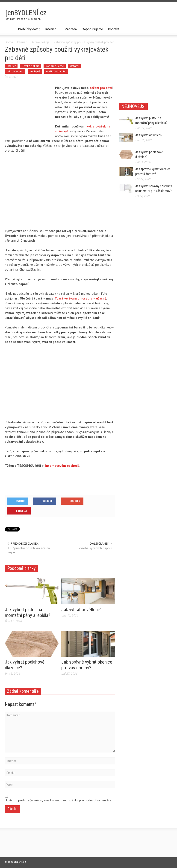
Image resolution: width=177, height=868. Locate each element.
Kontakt (114, 29)
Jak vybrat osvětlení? (81, 610)
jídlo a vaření (15, 71)
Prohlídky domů (29, 29)
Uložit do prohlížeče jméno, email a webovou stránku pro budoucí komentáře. (58, 800)
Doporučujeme (92, 29)
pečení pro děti (101, 88)
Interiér (51, 31)
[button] (168, 29)
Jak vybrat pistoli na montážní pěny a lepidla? (28, 612)
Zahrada (71, 29)
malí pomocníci (56, 71)
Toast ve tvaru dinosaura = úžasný (80, 298)
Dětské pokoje (40, 42)
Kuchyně (35, 71)
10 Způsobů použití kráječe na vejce (29, 550)
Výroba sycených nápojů (95, 548)
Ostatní (75, 66)
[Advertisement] (118, 15)
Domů (9, 42)
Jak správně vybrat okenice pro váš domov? (87, 665)
